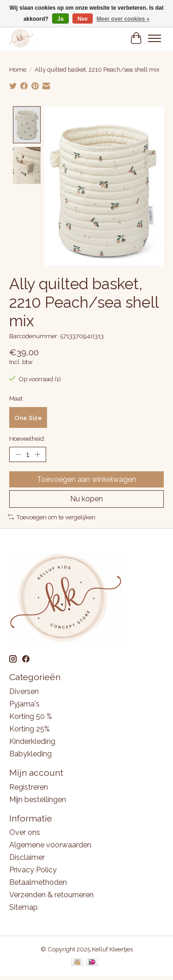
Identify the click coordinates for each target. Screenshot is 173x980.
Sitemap (24, 906)
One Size (28, 416)
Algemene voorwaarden (50, 844)
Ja (60, 19)
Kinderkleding (32, 740)
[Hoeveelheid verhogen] (37, 453)
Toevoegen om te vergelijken (52, 516)
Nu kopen (86, 498)
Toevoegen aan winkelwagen (86, 478)
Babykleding (30, 752)
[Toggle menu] (155, 38)
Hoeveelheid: (27, 438)
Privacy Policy (33, 869)
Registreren (29, 786)
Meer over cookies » (123, 19)
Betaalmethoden (38, 881)
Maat (16, 397)
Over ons (25, 831)
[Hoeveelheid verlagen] (18, 453)
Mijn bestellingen (38, 798)
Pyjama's (24, 703)
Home (18, 69)
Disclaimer (27, 856)
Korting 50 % (31, 715)
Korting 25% (30, 727)
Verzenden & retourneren (51, 894)
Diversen (24, 690)
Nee (83, 19)
